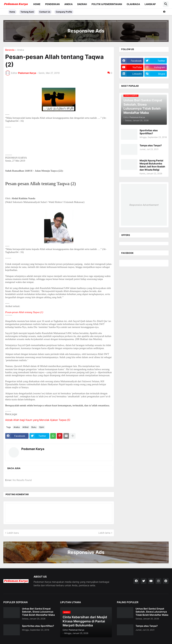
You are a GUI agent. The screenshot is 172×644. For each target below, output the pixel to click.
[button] (166, 4)
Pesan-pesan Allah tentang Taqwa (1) (24, 312)
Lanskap (150, 4)
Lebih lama (104, 533)
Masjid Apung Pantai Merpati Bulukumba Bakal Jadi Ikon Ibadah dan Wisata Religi (152, 165)
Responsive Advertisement (144, 205)
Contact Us (45, 12)
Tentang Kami (27, 12)
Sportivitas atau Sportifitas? (149, 132)
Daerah (82, 4)
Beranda (10, 50)
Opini (42, 427)
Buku (34, 427)
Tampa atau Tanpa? (151, 145)
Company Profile (64, 12)
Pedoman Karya (33, 449)
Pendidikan (52, 4)
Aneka (68, 4)
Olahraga (133, 4)
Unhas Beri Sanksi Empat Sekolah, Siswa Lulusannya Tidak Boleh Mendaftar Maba (38, 612)
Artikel (26, 427)
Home (37, 4)
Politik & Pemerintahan (107, 4)
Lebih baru (13, 533)
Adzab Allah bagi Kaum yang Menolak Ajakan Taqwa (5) (38, 420)
